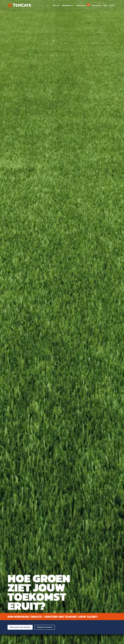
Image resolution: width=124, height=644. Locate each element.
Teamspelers (96, 5)
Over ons (56, 5)
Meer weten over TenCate (20, 627)
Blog (105, 5)
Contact (112, 5)
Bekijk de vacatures (45, 627)
